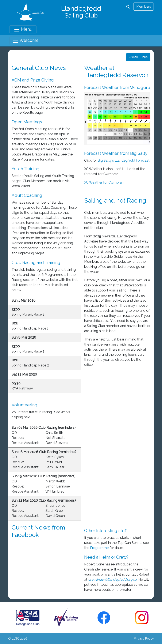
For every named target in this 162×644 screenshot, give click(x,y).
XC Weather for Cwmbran (104, 182)
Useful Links (138, 57)
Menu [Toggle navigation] (23, 30)
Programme (99, 548)
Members (144, 6)
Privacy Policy (144, 638)
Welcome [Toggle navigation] (25, 41)
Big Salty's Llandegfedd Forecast (124, 160)
